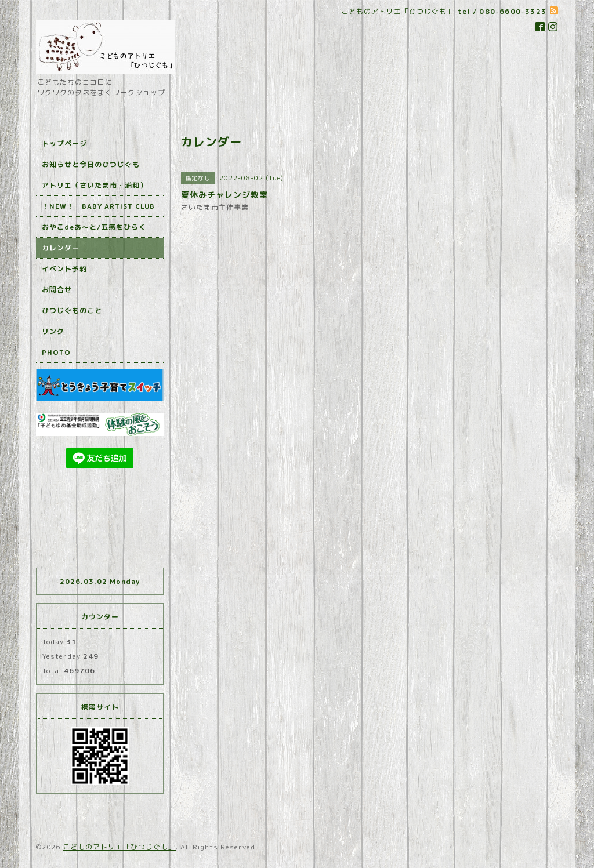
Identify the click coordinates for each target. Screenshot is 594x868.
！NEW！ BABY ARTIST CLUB (98, 206)
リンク (53, 331)
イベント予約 (64, 269)
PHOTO (56, 352)
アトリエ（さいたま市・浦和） (95, 185)
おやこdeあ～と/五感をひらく (94, 227)
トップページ (64, 144)
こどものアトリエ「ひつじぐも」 (119, 847)
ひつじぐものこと (72, 310)
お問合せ (57, 290)
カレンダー (61, 248)
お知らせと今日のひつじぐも (91, 164)
